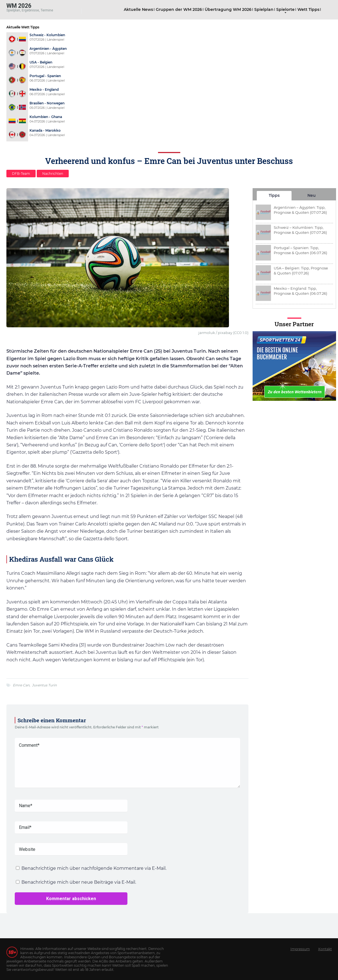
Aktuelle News (138, 9)
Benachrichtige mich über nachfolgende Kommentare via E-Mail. (94, 868)
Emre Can (21, 685)
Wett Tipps (308, 9)
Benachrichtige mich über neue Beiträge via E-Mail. (79, 882)
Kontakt (325, 949)
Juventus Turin (44, 685)
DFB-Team (21, 174)
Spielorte (285, 9)
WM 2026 (19, 5)
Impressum (300, 949)
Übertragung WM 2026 (228, 9)
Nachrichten (53, 174)
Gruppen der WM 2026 (179, 9)
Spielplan (264, 9)
